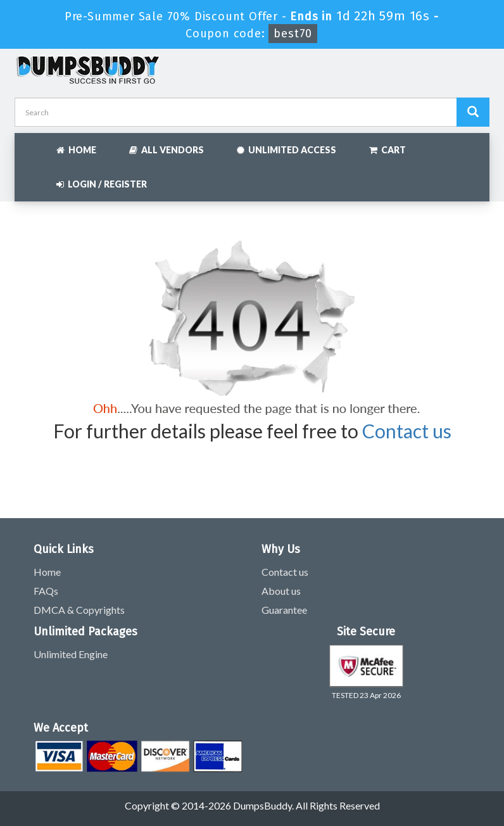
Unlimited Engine (71, 654)
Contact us (407, 431)
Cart (387, 150)
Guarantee (284, 610)
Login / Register (102, 184)
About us (281, 591)
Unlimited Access (287, 150)
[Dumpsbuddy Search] (473, 112)
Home (76, 150)
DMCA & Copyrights (79, 610)
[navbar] (30, 144)
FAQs (46, 591)
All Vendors (167, 150)
